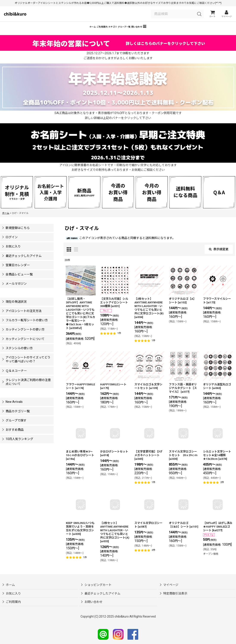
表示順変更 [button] (219, 255)
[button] (177, 32)
